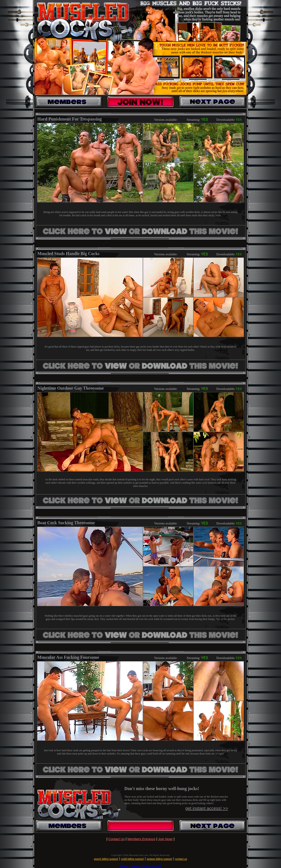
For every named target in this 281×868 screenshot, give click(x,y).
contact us (181, 859)
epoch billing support (106, 859)
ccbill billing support (132, 859)
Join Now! (166, 839)
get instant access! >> (207, 808)
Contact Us (117, 839)
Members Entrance (141, 839)
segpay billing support (159, 859)
